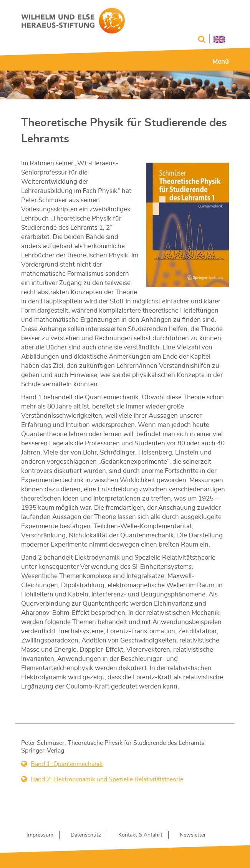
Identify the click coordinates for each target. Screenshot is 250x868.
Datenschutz (86, 835)
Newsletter (193, 835)
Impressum (40, 835)
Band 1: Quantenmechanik (67, 764)
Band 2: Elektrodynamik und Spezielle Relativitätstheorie (107, 779)
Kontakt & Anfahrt (140, 835)
